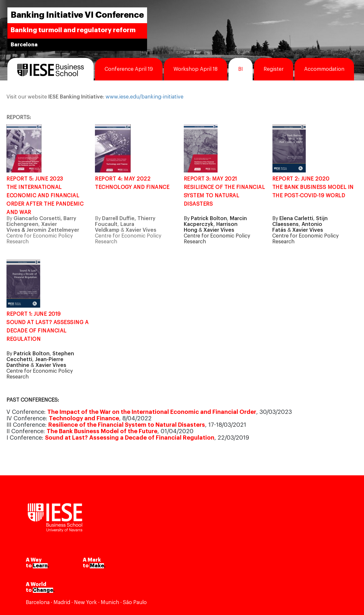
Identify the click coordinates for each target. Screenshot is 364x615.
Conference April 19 (129, 69)
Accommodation (324, 69)
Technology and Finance (84, 418)
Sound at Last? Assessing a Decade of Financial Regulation (130, 438)
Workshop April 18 (196, 69)
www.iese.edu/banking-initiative (145, 97)
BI (241, 69)
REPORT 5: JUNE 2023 (35, 179)
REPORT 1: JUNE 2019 (34, 314)
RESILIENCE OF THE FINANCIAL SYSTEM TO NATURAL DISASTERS (224, 196)
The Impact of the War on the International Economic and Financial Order (152, 412)
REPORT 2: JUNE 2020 (302, 179)
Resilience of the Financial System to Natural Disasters (127, 425)
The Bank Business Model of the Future (102, 431)
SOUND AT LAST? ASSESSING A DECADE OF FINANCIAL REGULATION (47, 331)
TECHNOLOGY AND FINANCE (132, 187)
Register (274, 69)
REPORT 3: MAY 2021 (211, 179)
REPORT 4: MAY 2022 (123, 179)
